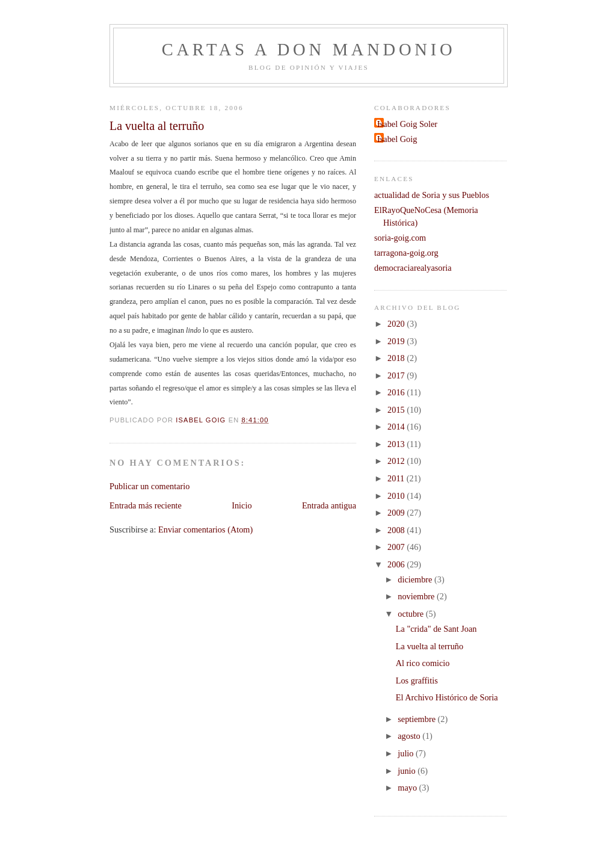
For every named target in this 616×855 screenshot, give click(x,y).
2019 (397, 341)
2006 (397, 564)
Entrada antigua (329, 505)
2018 (397, 358)
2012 (397, 461)
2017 (397, 375)
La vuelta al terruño (430, 646)
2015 (397, 410)
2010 (397, 496)
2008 (397, 530)
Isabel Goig (397, 139)
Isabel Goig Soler (407, 124)
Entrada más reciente (146, 505)
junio (408, 771)
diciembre (416, 579)
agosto (410, 736)
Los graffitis (417, 681)
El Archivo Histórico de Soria (447, 697)
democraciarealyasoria (413, 268)
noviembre (417, 596)
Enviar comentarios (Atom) (205, 529)
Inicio (242, 505)
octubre (411, 614)
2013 (397, 444)
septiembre (417, 719)
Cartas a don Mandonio (309, 50)
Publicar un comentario (149, 486)
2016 (397, 392)
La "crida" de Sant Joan (436, 629)
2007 (397, 547)
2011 (397, 478)
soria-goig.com (400, 238)
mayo (408, 788)
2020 (397, 324)
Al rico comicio (423, 663)
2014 (397, 427)
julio (407, 753)
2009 (397, 513)
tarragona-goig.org (406, 253)
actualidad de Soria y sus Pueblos (432, 195)
